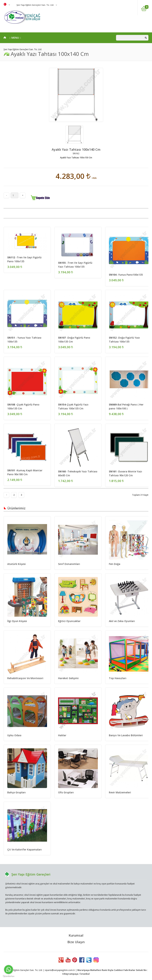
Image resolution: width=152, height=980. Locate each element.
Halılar (62, 735)
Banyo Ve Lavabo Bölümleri (126, 735)
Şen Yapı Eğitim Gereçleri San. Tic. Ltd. (35, 5)
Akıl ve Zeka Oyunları (122, 621)
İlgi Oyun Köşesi (17, 621)
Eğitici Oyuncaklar (69, 621)
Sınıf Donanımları (69, 564)
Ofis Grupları (66, 792)
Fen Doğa (115, 564)
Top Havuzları (118, 678)
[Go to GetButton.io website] (9, 976)
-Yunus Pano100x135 (126, 275)
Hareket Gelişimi (68, 678)
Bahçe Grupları (16, 792)
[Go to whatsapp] (9, 970)
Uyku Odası (14, 735)
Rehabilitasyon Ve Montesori (25, 678)
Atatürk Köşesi (16, 564)
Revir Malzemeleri (120, 792)
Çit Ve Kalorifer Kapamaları (25, 849)
